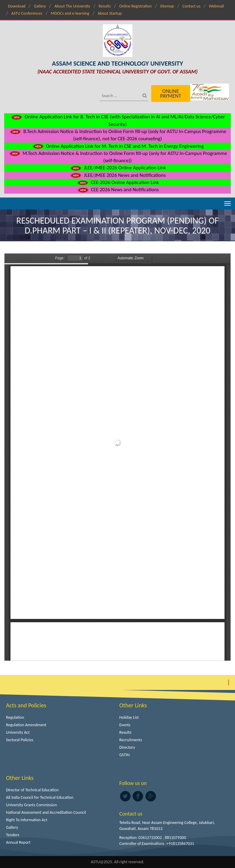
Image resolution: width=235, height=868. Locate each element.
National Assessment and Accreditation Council (46, 812)
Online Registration (135, 6)
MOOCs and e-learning (70, 13)
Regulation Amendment (26, 725)
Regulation (15, 717)
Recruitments (131, 740)
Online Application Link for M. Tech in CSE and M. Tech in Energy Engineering (118, 146)
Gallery (40, 6)
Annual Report (18, 842)
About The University (72, 6)
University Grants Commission (31, 805)
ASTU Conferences (27, 13)
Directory (127, 747)
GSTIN (125, 755)
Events (125, 725)
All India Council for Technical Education (40, 797)
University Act (18, 732)
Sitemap (167, 6)
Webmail (217, 6)
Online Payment (171, 94)
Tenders (13, 835)
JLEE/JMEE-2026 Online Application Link (117, 168)
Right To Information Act (27, 820)
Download (17, 6)
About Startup (110, 13)
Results (105, 6)
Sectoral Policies (20, 740)
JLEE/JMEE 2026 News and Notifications (117, 175)
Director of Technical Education (32, 790)
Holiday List (129, 717)
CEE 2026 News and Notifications (118, 190)
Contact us (192, 6)
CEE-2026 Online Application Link (117, 182)
